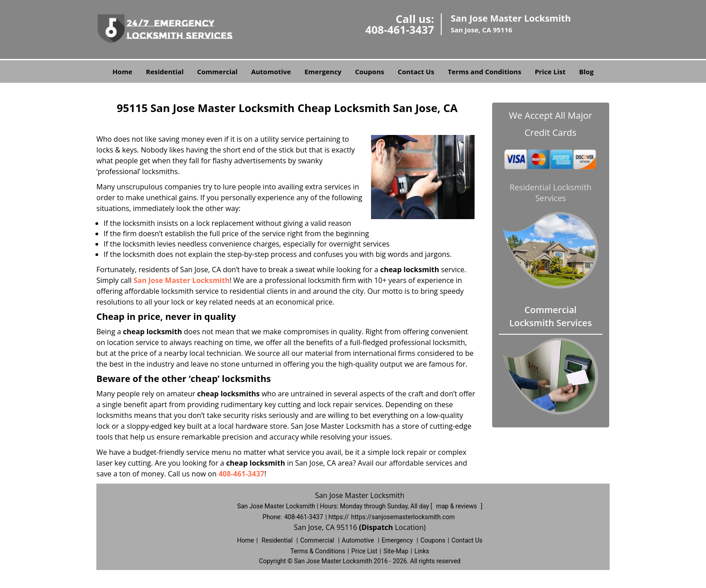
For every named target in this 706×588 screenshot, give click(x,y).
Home (122, 72)
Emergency (323, 72)
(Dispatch (377, 527)
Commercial (217, 72)
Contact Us (416, 72)
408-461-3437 (400, 29)
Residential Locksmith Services (551, 193)
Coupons (369, 72)
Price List (550, 72)
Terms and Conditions (484, 72)
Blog (586, 72)
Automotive (271, 72)
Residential (165, 72)
